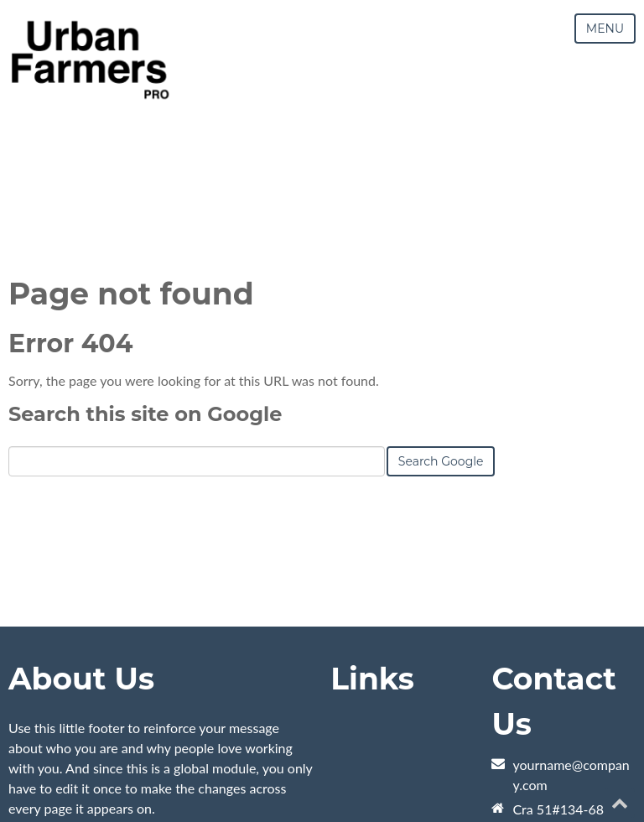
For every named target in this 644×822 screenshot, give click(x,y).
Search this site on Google (145, 414)
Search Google (441, 461)
